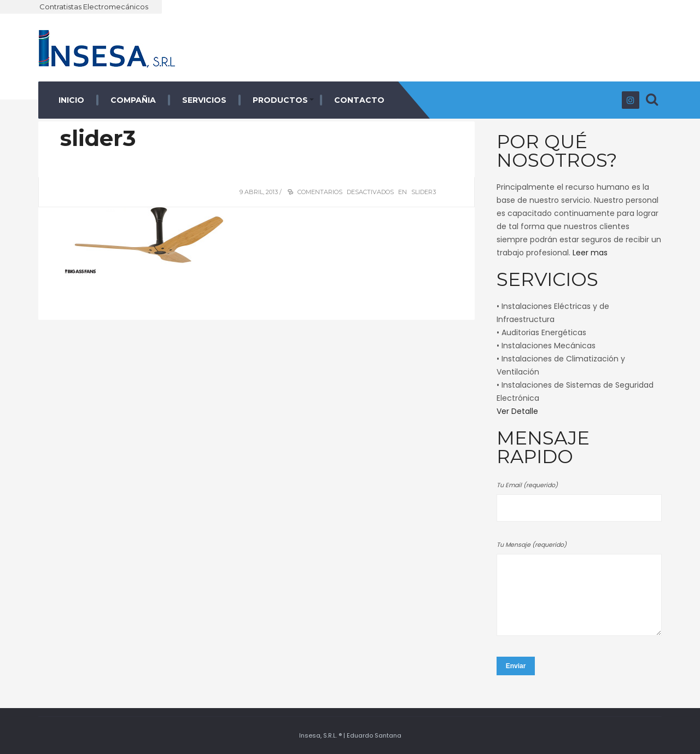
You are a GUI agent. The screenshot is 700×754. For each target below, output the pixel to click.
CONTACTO (359, 100)
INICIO (71, 100)
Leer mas (590, 253)
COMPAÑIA (133, 100)
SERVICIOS (204, 100)
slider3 (98, 138)
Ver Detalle (517, 411)
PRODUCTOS (280, 100)
